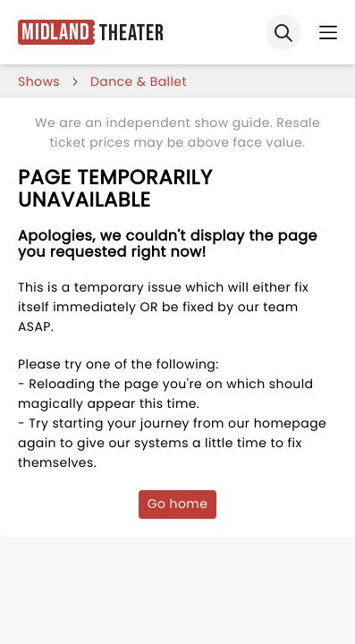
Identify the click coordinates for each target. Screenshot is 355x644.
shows (39, 81)
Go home (178, 504)
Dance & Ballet (139, 81)
